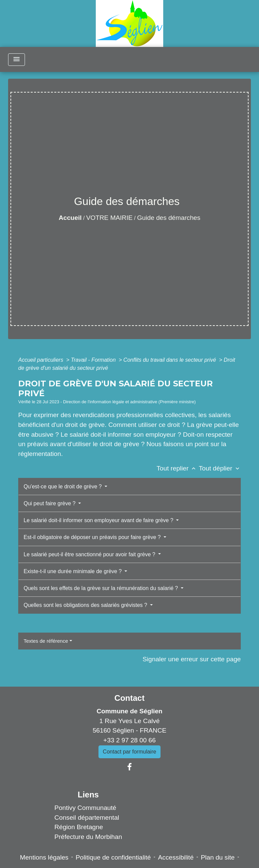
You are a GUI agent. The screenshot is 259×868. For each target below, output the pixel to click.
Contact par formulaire (129, 752)
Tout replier (178, 468)
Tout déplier (220, 468)
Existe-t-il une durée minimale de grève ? (73, 571)
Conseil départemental (87, 818)
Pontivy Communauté (85, 808)
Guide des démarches (169, 218)
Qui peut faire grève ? (50, 503)
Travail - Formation (94, 360)
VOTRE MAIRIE (110, 218)
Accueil (70, 218)
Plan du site (218, 857)
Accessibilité (176, 857)
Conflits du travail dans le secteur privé (170, 360)
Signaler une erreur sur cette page (192, 659)
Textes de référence (46, 641)
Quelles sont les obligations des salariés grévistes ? (86, 605)
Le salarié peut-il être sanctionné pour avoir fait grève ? (90, 554)
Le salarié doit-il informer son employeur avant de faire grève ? (99, 520)
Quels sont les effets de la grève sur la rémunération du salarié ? (102, 588)
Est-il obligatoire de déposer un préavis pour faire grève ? (93, 537)
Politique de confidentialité (113, 857)
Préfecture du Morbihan (88, 837)
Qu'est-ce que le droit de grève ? (63, 487)
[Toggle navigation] (17, 60)
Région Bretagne (79, 827)
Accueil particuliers (41, 360)
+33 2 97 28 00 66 (129, 740)
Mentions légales (44, 857)
